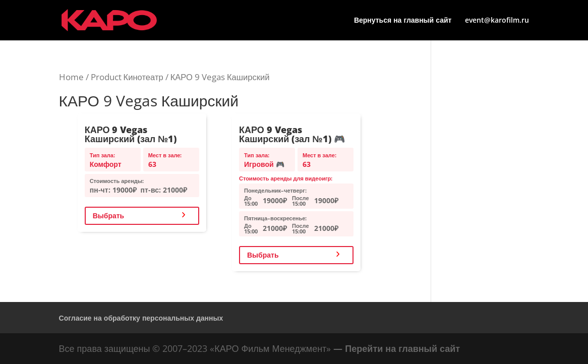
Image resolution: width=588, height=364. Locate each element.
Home (71, 77)
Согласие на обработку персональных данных (141, 318)
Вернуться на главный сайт (403, 21)
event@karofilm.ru (497, 21)
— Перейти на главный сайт (397, 348)
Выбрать (109, 216)
